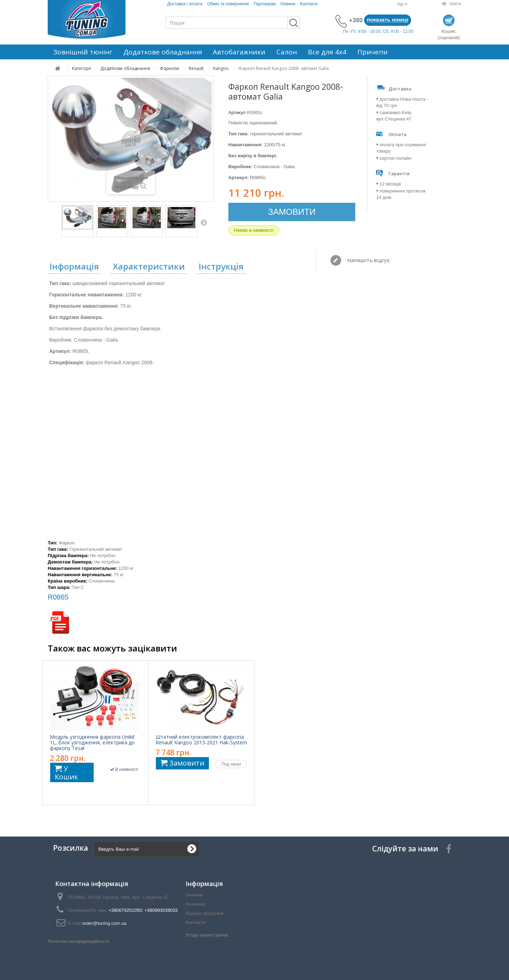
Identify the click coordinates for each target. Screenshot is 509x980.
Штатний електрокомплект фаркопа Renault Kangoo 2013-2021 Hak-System (201, 740)
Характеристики (149, 266)
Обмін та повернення (228, 4)
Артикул (237, 113)
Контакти (309, 4)
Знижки (194, 895)
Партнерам (265, 4)
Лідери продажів (205, 913)
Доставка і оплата (185, 4)
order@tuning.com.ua (104, 923)
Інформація (74, 266)
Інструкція (221, 266)
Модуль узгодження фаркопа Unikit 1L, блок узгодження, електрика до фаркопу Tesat (92, 743)
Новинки (195, 904)
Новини (288, 4)
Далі (204, 222)
